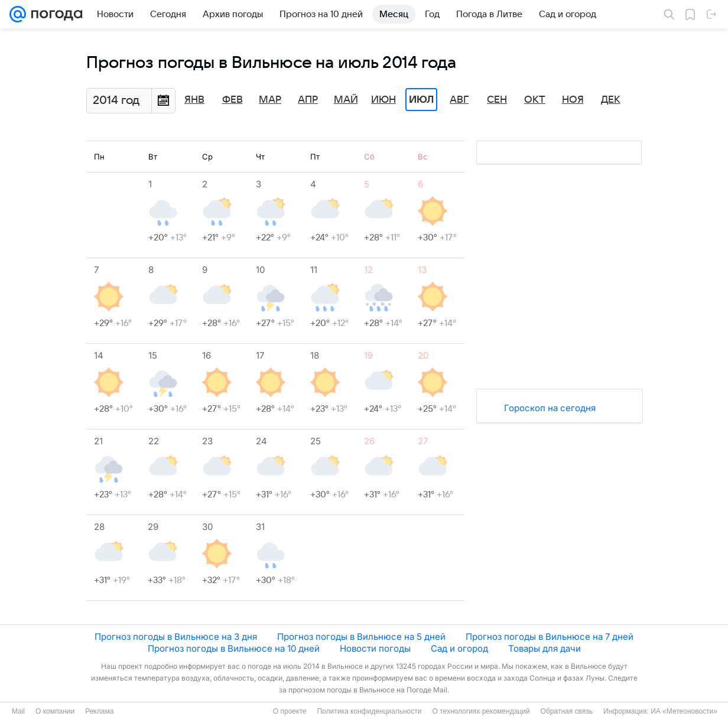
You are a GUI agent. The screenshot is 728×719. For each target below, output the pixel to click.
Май (346, 100)
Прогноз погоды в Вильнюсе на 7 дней (550, 637)
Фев (233, 100)
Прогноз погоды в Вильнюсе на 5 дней (361, 637)
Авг (459, 100)
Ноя (573, 100)
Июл (421, 100)
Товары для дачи (545, 648)
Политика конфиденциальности (369, 711)
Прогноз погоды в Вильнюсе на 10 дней (234, 648)
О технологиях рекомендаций (481, 711)
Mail (18, 711)
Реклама (99, 711)
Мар (270, 100)
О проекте (290, 711)
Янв (194, 100)
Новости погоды (375, 648)
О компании (55, 711)
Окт (535, 100)
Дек (611, 100)
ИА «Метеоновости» (684, 711)
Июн (383, 100)
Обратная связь (567, 711)
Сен (497, 100)
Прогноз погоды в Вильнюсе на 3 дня (176, 637)
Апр (308, 100)
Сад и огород (459, 648)
